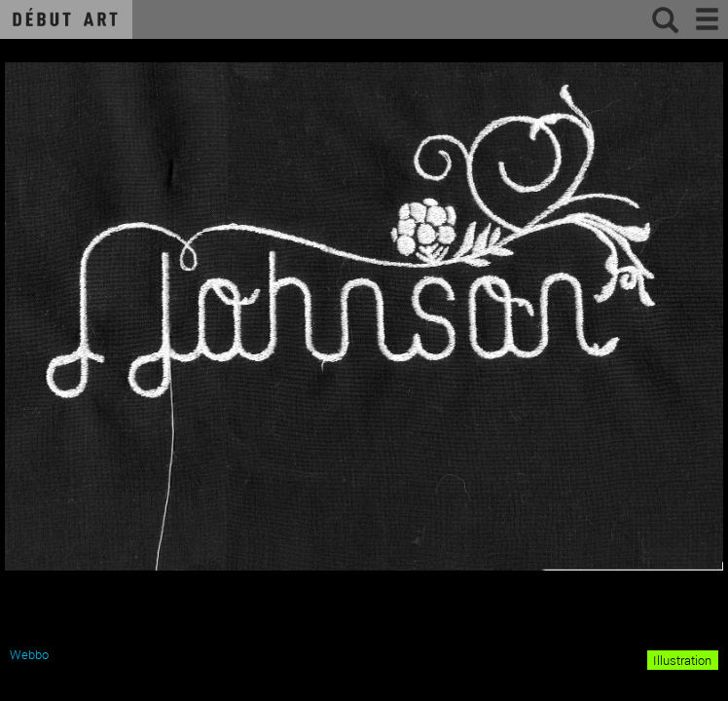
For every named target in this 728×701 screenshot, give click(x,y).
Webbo (29, 654)
